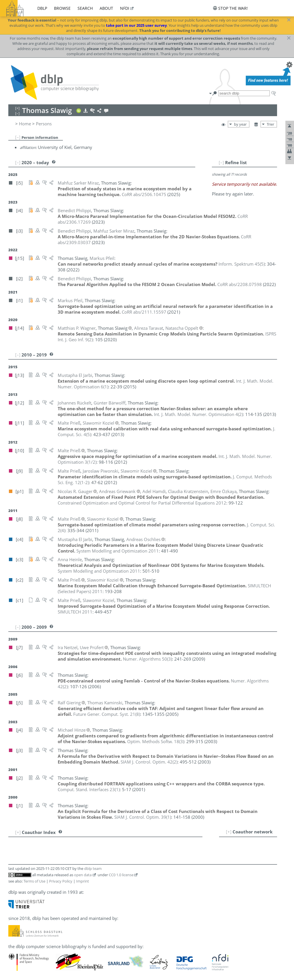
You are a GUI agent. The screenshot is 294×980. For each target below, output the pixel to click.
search (85, 8)
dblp (42, 8)
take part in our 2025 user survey (136, 25)
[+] (229, 832)
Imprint (83, 881)
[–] (18, 137)
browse (62, 8)
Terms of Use (34, 881)
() (242, 264)
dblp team (93, 868)
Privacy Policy (61, 881)
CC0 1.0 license (121, 875)
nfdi (125, 8)
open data (83, 875)
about (106, 8)
